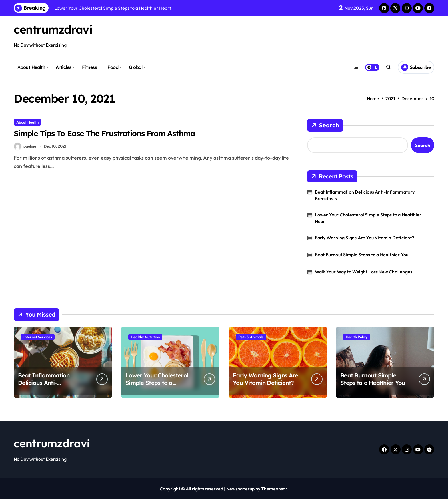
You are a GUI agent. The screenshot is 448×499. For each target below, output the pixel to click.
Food (115, 67)
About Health (33, 67)
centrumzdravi (53, 29)
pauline (25, 146)
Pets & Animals (251, 337)
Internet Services (38, 337)
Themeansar (274, 489)
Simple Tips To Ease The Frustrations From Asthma (106, 133)
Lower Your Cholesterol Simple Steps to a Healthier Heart (368, 218)
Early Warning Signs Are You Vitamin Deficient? (365, 238)
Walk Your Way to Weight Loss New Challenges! (364, 272)
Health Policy (357, 337)
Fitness (91, 67)
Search (325, 125)
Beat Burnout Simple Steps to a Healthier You (362, 255)
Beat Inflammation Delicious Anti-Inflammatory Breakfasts (365, 195)
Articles (65, 67)
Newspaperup (240, 489)
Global (137, 67)
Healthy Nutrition (145, 337)
